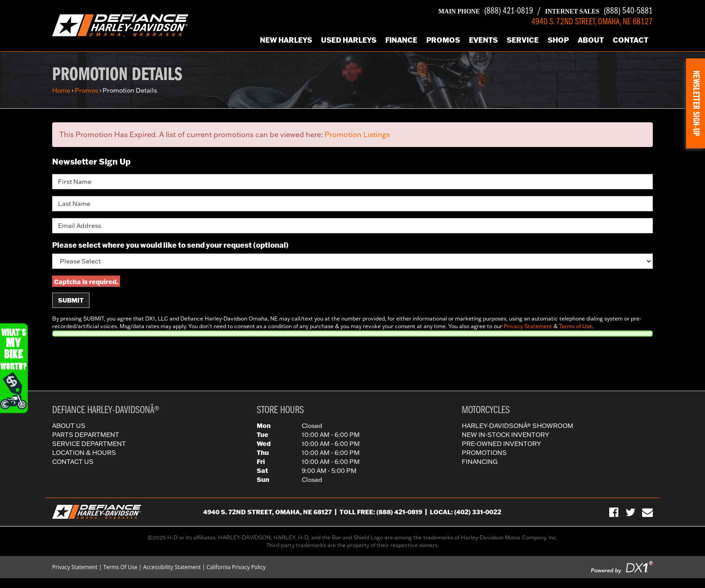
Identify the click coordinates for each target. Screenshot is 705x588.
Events (483, 40)
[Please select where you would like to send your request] (352, 261)
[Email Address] (352, 226)
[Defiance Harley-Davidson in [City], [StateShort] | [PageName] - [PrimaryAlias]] (120, 25)
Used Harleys (349, 40)
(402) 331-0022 (478, 512)
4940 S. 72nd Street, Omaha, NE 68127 (268, 512)
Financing (480, 462)
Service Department (89, 444)
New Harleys (286, 40)
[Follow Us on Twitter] (630, 512)
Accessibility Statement (172, 567)
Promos (443, 40)
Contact (631, 40)
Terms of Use (576, 326)
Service (523, 40)
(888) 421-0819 (486, 11)
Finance (401, 40)
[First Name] (352, 182)
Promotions (484, 453)
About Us (69, 426)
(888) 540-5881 (599, 11)
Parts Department (86, 435)
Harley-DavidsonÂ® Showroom (518, 426)
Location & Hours (84, 453)
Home (61, 90)
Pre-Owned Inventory (501, 444)
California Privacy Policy (236, 567)
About (591, 40)
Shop (558, 40)
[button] (696, 103)
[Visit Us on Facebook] (614, 512)
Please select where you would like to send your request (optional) (170, 245)
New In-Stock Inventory (505, 435)
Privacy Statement (528, 326)
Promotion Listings (357, 134)
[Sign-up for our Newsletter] (647, 512)
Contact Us (73, 462)
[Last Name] (352, 204)
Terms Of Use (120, 567)
